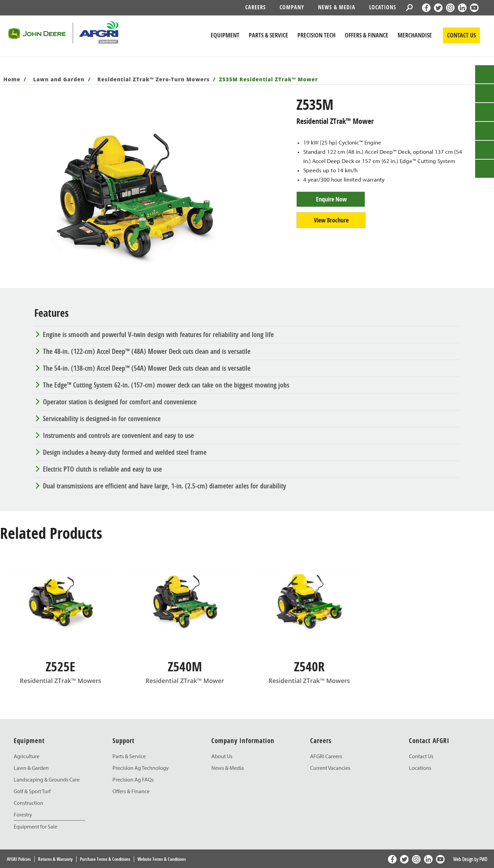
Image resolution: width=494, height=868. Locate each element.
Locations (383, 7)
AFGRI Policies (19, 859)
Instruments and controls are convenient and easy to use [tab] (118, 435)
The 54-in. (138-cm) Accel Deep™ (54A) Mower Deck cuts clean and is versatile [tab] (147, 368)
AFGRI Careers (326, 756)
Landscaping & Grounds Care (47, 779)
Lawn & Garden (31, 768)
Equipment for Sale (36, 826)
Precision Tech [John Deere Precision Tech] (316, 35)
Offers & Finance (367, 35)
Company (292, 7)
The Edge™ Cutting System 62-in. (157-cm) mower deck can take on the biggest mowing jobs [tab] (166, 385)
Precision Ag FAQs (133, 779)
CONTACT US (461, 35)
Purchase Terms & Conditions (105, 859)
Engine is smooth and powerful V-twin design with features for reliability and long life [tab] (158, 334)
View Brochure (331, 220)
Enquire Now (331, 199)
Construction (28, 803)
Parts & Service (129, 756)
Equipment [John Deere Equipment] (225, 35)
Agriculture (27, 756)
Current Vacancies (330, 768)
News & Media (337, 7)
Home (12, 79)
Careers (256, 7)
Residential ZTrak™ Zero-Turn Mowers (154, 79)
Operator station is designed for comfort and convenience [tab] (120, 402)
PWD (483, 859)
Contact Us (421, 756)
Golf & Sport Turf (32, 791)
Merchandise (415, 35)
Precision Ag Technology (141, 768)
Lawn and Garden (59, 79)
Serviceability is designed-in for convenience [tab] (102, 419)
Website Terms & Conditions (162, 859)
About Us (222, 756)
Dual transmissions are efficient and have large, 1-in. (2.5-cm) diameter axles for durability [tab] (164, 486)
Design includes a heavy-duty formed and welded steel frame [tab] (125, 452)
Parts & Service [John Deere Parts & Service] (268, 35)
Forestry (23, 814)
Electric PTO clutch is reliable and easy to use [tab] (102, 469)
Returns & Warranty (55, 859)
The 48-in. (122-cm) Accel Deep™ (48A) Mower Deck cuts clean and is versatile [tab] (147, 351)
